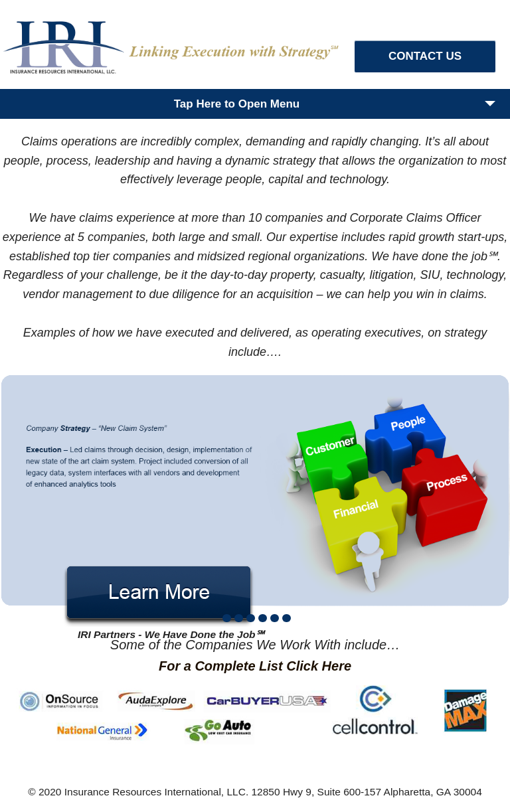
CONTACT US (425, 56)
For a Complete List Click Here (255, 666)
